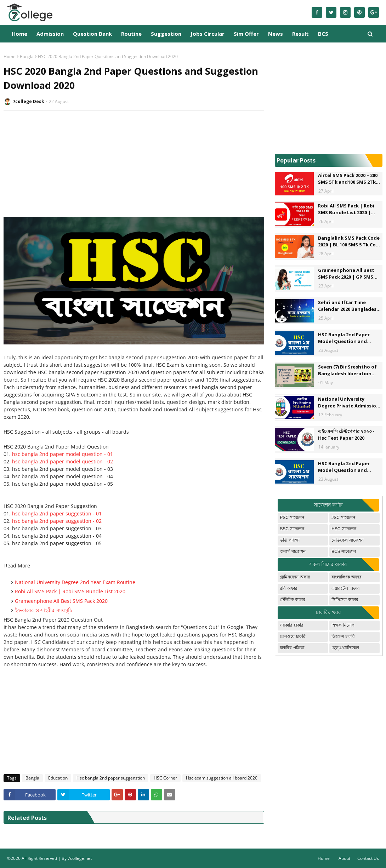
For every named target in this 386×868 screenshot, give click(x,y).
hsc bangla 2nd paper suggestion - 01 (57, 513)
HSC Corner (165, 778)
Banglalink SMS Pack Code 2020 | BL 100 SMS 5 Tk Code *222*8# (350, 242)
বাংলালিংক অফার (346, 577)
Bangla (27, 56)
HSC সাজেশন (344, 529)
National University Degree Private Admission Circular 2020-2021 (349, 403)
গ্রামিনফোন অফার (295, 577)
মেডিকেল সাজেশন (347, 540)
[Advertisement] (134, 167)
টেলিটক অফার (292, 600)
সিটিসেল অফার (345, 600)
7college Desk (29, 101)
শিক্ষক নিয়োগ (343, 625)
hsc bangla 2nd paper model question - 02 (63, 461)
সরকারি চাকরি (291, 625)
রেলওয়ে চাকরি (293, 636)
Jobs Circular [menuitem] (208, 34)
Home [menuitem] (19, 34)
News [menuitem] (276, 34)
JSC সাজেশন (343, 518)
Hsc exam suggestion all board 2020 (222, 778)
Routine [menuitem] (131, 34)
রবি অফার (288, 588)
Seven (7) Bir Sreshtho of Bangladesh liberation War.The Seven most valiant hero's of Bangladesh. (347, 370)
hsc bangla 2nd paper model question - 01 (63, 454)
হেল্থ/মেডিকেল (345, 648)
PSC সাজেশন (292, 518)
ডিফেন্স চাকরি (343, 636)
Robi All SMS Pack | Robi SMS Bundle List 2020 (70, 591)
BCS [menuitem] (323, 34)
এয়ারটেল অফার (345, 588)
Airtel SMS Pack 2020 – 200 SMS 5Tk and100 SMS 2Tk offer (348, 179)
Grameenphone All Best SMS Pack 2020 (61, 601)
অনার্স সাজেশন (293, 552)
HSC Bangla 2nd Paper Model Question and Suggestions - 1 (344, 338)
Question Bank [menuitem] (92, 34)
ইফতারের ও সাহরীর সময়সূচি (44, 610)
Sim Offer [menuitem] (246, 34)
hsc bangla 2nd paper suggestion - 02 (57, 521)
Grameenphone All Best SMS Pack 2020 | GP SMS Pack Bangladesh (346, 274)
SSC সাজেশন (292, 529)
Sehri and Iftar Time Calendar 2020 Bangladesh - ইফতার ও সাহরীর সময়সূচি (349, 306)
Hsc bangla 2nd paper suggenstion (111, 778)
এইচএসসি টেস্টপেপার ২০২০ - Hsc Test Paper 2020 (346, 435)
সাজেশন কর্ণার (328, 505)
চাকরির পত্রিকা (292, 648)
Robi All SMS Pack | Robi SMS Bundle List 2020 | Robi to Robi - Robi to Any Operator (348, 209)
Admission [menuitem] (50, 34)
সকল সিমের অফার (328, 564)
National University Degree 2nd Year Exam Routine (75, 582)
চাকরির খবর (328, 612)
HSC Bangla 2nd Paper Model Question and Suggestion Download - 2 (348, 467)
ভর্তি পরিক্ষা (289, 540)
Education (58, 778)
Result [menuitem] (300, 34)
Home (10, 56)
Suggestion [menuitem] (166, 34)
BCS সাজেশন (344, 552)
